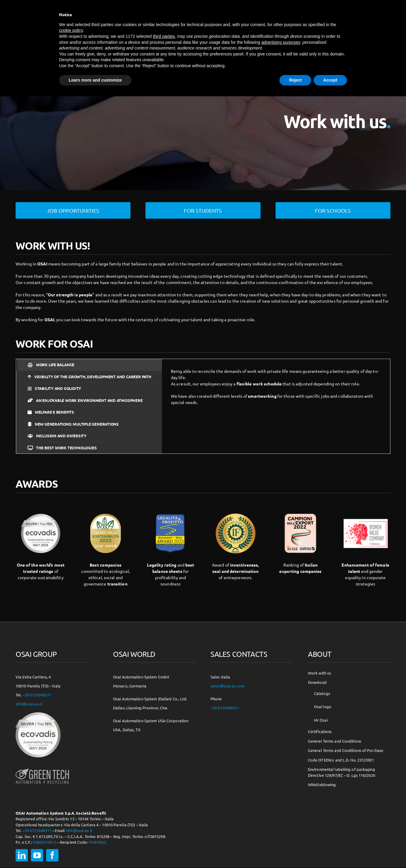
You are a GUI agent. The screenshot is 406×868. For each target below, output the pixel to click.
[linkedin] (22, 855)
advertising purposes (281, 42)
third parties (164, 36)
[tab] (89, 365)
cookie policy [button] (71, 30)
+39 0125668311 (37, 694)
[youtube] (37, 855)
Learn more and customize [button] (95, 80)
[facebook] (52, 855)
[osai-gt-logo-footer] (42, 768)
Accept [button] (330, 80)
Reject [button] (295, 80)
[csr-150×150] (38, 714)
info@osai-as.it (29, 703)
